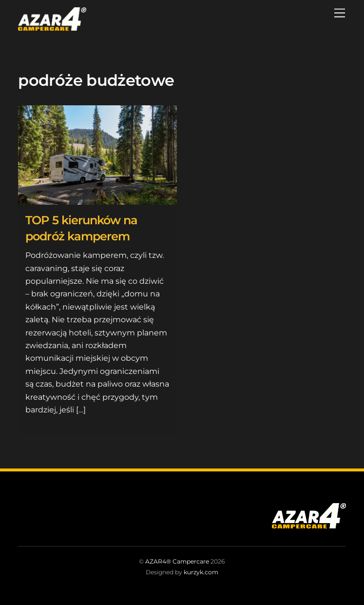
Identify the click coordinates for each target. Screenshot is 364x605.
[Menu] (340, 13)
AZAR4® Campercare (177, 561)
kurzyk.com (201, 572)
